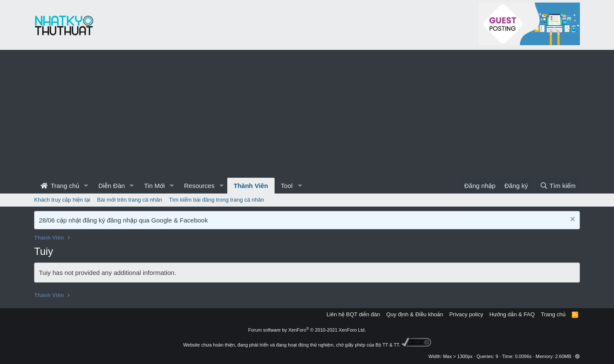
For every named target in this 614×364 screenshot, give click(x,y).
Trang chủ (60, 186)
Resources (199, 186)
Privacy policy (466, 314)
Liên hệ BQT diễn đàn (353, 314)
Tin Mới (155, 186)
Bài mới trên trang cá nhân (130, 200)
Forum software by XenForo (307, 330)
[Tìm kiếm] (558, 186)
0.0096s (523, 356)
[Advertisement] (307, 114)
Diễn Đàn (112, 186)
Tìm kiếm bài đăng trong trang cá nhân (216, 200)
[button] (86, 186)
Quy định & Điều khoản (415, 314)
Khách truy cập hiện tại (62, 200)
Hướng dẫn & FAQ (512, 314)
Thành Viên (251, 186)
